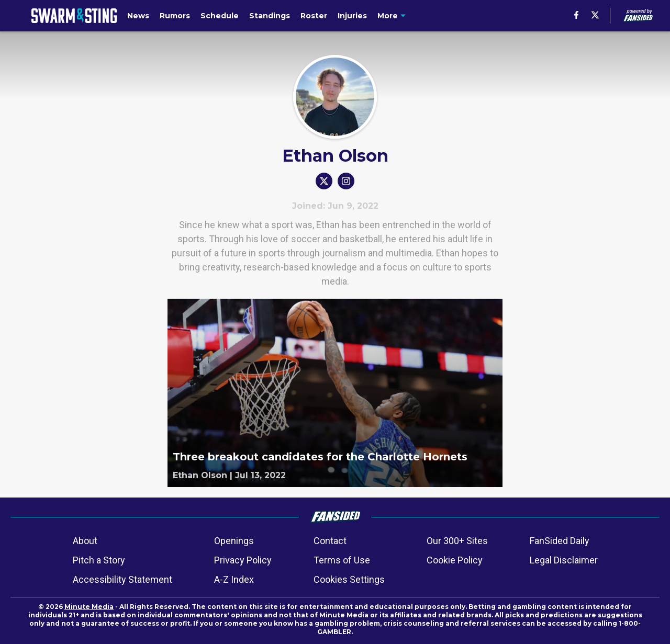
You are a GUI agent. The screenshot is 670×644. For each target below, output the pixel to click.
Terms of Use (342, 560)
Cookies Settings (349, 579)
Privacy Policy (243, 560)
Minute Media (89, 607)
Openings (234, 541)
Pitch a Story (99, 560)
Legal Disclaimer (564, 560)
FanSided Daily (560, 541)
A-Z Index (234, 579)
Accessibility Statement (122, 579)
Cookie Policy (455, 560)
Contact (330, 541)
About (85, 541)
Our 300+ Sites (457, 541)
